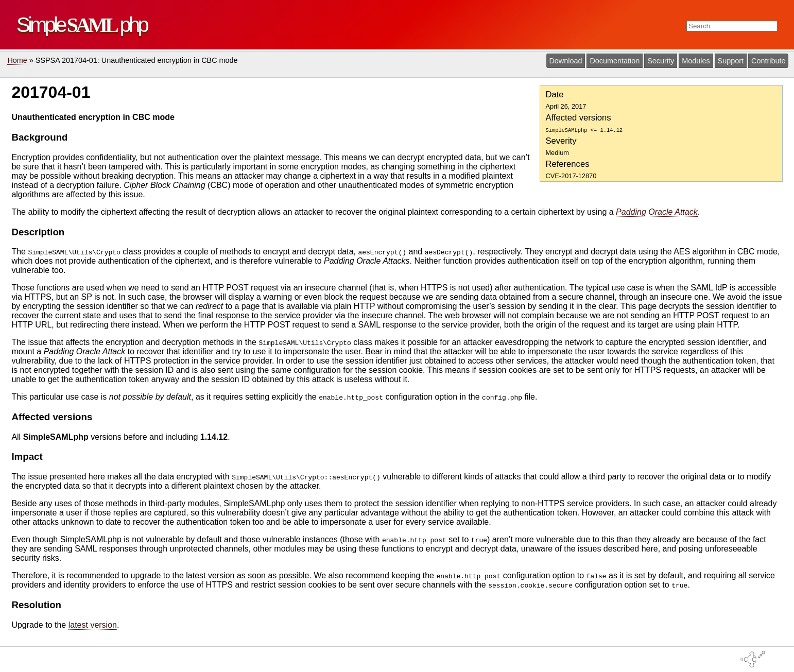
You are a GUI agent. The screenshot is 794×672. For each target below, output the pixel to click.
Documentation (615, 61)
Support (731, 61)
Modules (696, 61)
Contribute (768, 61)
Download (565, 61)
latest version (93, 625)
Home (17, 60)
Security (661, 61)
